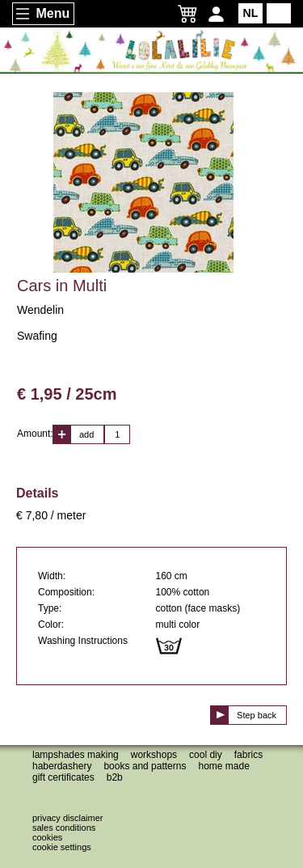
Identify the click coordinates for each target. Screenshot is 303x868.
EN (278, 13)
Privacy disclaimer (67, 818)
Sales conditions (64, 828)
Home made (223, 766)
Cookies (47, 837)
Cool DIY (206, 755)
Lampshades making (76, 755)
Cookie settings (62, 847)
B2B (115, 777)
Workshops (154, 755)
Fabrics (248, 755)
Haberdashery (62, 766)
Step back (257, 715)
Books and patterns (145, 766)
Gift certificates (63, 777)
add (86, 434)
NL (251, 13)
